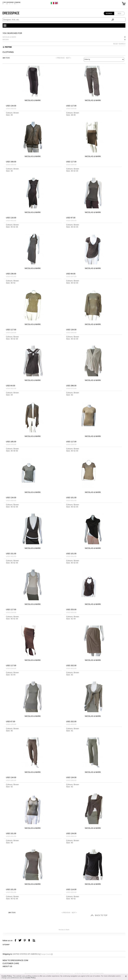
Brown (6, 40)
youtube (34, 940)
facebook (16, 940)
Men (119, 13)
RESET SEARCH (119, 44)
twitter (20, 940)
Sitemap (6, 945)
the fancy (29, 940)
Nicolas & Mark (9, 37)
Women (109, 13)
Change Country (46, 954)
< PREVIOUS (60, 58)
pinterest (25, 940)
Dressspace (14, 14)
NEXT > (68, 58)
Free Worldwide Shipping (11, 3)
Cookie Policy (7, 976)
